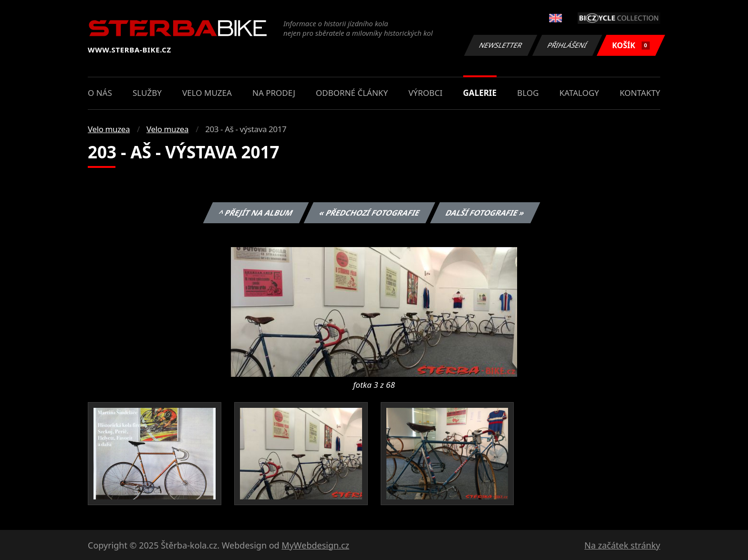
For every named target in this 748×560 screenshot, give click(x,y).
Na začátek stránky (622, 545)
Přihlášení (567, 45)
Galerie (480, 93)
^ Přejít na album (256, 213)
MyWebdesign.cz (315, 545)
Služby (147, 93)
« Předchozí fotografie (369, 213)
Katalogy (579, 93)
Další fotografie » (485, 213)
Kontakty (640, 93)
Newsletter (500, 45)
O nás (100, 93)
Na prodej (274, 93)
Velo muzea (207, 93)
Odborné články (352, 93)
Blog (528, 93)
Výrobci (425, 93)
